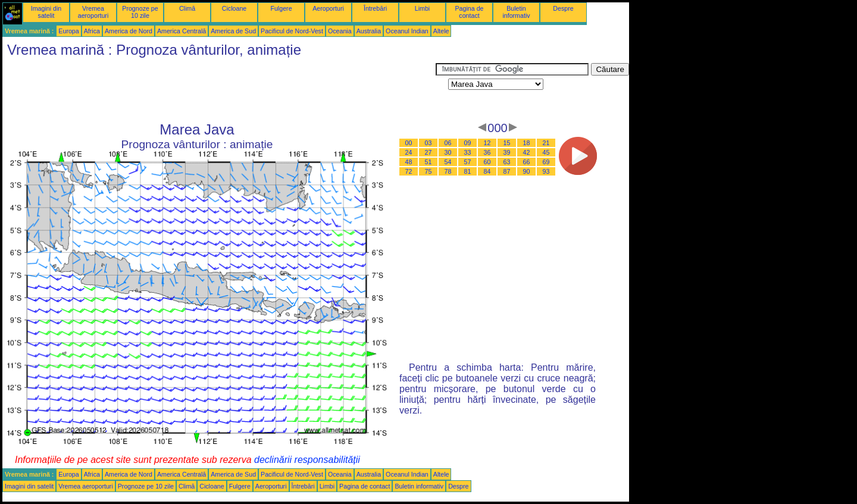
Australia (369, 31)
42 (527, 152)
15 (507, 143)
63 (507, 162)
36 (487, 152)
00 (409, 143)
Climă (187, 8)
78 (448, 171)
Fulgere (281, 8)
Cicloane (234, 8)
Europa (68, 31)
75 (428, 171)
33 (468, 152)
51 (428, 162)
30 (448, 152)
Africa (92, 31)
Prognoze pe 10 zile (140, 12)
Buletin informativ (516, 12)
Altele (441, 31)
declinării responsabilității (307, 460)
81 (468, 171)
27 (428, 152)
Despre (563, 8)
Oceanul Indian (407, 31)
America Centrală (182, 31)
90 (527, 171)
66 (527, 162)
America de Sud (233, 31)
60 (487, 162)
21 (546, 143)
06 (448, 143)
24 (409, 152)
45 (546, 152)
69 (546, 162)
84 (487, 171)
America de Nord (129, 31)
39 (507, 152)
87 (507, 171)
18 (527, 143)
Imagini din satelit (46, 12)
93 (546, 171)
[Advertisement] (219, 90)
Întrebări (375, 8)
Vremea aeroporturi (93, 12)
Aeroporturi (328, 8)
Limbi (422, 8)
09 (468, 143)
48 (409, 162)
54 (448, 162)
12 (487, 143)
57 (468, 162)
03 (428, 143)
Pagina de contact (470, 12)
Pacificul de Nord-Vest (292, 31)
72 (409, 171)
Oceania (340, 31)
